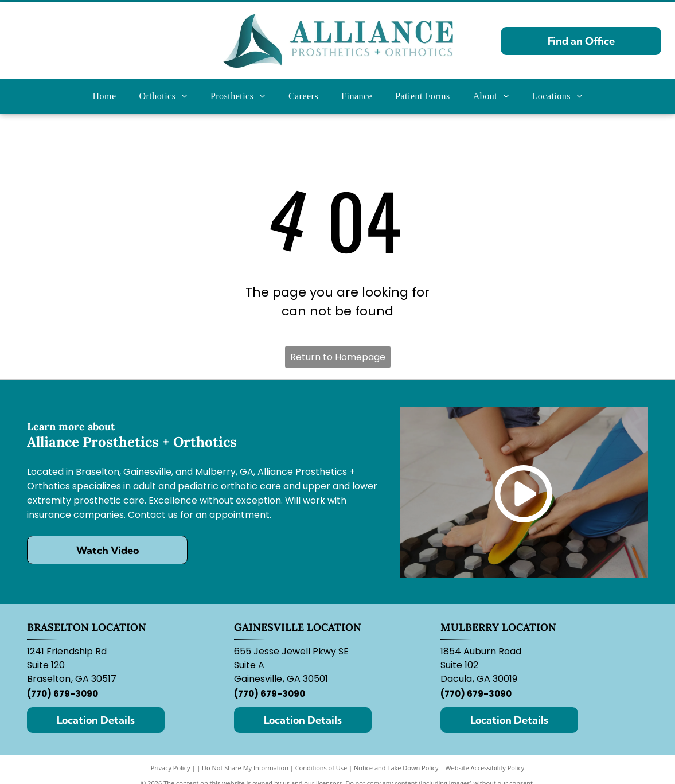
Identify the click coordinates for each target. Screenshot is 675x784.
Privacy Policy (171, 768)
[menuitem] (105, 96)
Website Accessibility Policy (485, 768)
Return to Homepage (338, 357)
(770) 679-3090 (63, 694)
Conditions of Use (321, 768)
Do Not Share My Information (245, 768)
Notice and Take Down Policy (396, 768)
